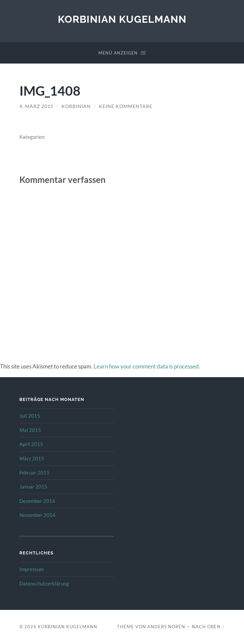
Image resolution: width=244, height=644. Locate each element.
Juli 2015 (30, 416)
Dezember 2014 (37, 501)
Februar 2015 (34, 472)
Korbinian (76, 106)
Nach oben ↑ (208, 627)
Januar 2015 (33, 487)
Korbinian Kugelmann (122, 19)
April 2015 (31, 444)
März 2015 (32, 458)
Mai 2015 (30, 430)
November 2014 (37, 515)
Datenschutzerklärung (44, 583)
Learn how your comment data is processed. (147, 366)
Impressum (32, 569)
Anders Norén (166, 627)
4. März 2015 (36, 106)
